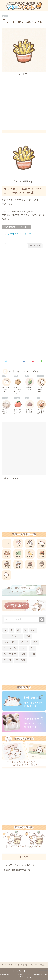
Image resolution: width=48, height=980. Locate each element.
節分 (33, 648)
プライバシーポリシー (22, 971)
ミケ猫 (7, 660)
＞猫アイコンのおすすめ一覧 (17, 870)
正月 (23, 648)
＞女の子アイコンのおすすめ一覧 (19, 865)
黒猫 (33, 654)
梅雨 (33, 630)
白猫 (23, 654)
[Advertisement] (24, 100)
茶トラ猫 (21, 660)
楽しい (24, 642)
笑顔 (28, 636)
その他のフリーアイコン (19, 234)
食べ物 (5, 16)
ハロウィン (10, 648)
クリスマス (10, 654)
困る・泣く (10, 642)
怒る (35, 642)
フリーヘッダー (13, 636)
